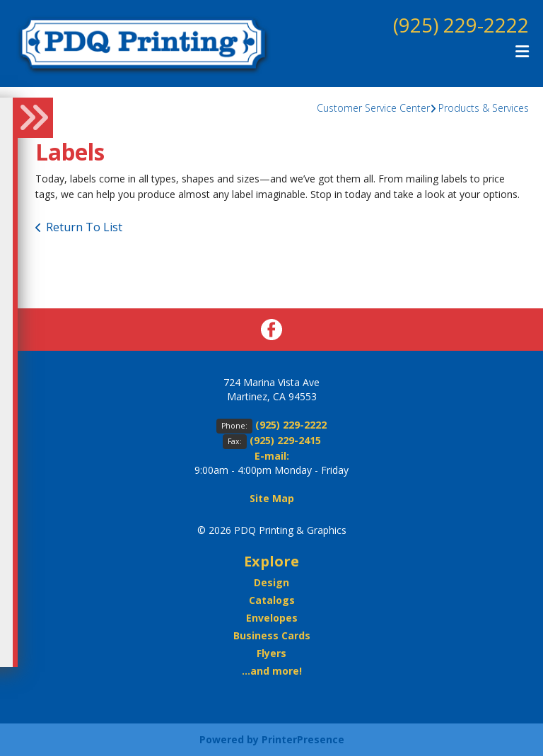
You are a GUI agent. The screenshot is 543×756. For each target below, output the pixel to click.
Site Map (272, 498)
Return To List (84, 227)
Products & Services (484, 108)
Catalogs (272, 600)
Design (271, 582)
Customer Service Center (373, 108)
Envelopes (272, 618)
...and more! (272, 671)
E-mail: (272, 456)
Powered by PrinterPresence (272, 739)
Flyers (271, 653)
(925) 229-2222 (461, 25)
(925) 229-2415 (285, 440)
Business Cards (272, 635)
